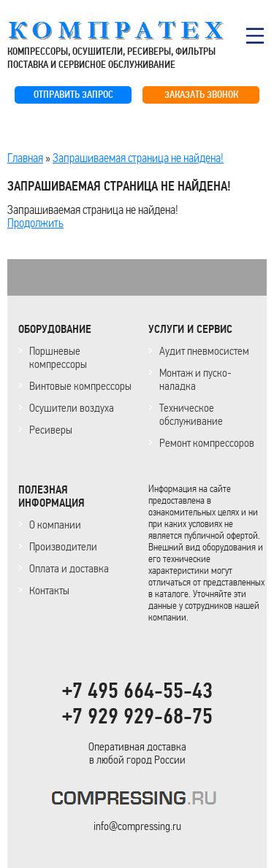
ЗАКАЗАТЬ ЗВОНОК (201, 95)
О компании (55, 525)
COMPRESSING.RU (130, 31)
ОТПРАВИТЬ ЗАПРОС (73, 95)
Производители (63, 546)
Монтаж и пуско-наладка (195, 379)
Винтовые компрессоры (80, 386)
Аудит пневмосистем (204, 351)
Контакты (49, 590)
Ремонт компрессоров (207, 443)
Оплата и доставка (69, 568)
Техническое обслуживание (191, 414)
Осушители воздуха (72, 408)
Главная (25, 158)
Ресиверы (51, 430)
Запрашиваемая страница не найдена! (138, 158)
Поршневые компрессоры (58, 357)
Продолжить (35, 223)
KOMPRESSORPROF (137, 800)
